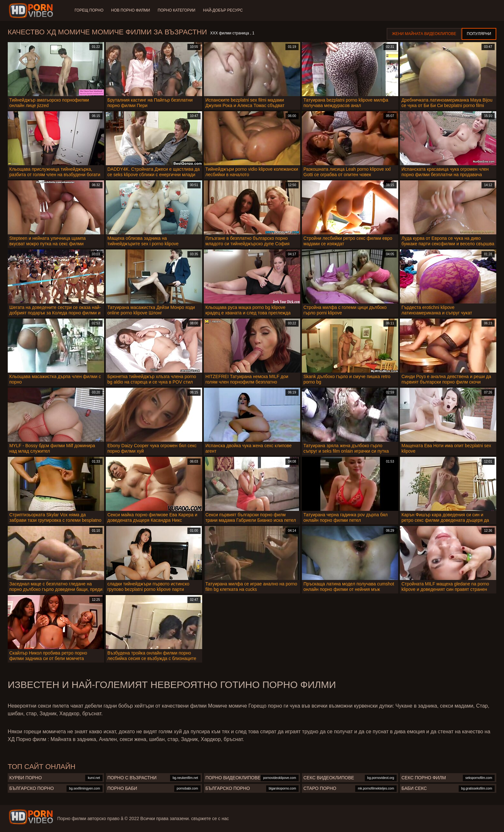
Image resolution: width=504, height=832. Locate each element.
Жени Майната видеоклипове (424, 34)
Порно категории (177, 10)
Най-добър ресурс (223, 10)
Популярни (479, 34)
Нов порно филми (131, 10)
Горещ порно (89, 10)
